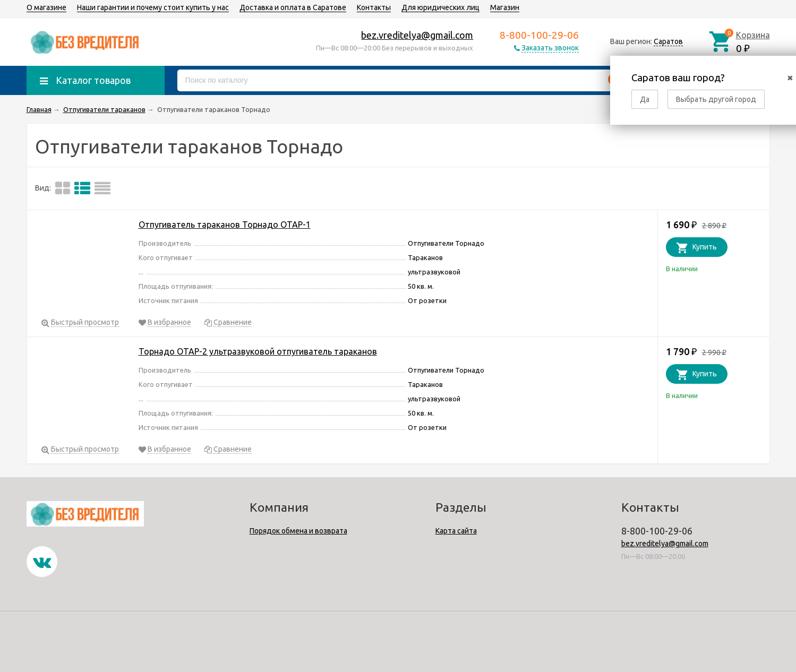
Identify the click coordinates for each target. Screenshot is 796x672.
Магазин (505, 7)
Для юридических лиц (440, 7)
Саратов (668, 41)
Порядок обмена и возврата (298, 531)
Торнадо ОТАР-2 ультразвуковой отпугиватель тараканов (258, 351)
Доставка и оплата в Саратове (293, 7)
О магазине (46, 7)
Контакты (374, 7)
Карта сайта (456, 531)
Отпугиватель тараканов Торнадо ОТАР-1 (225, 225)
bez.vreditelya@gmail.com (417, 35)
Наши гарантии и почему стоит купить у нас (153, 7)
